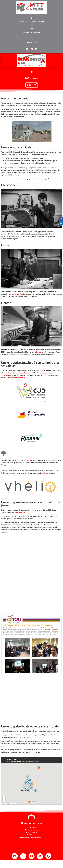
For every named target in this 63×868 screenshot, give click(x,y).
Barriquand (37, 352)
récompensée (31, 460)
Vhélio (43, 473)
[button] (31, 72)
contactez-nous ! (20, 512)
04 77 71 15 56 (32, 42)
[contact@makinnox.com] (32, 28)
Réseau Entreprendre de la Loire (18, 373)
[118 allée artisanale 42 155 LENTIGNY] (32, 18)
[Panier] (32, 85)
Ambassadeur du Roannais (16, 378)
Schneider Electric (18, 294)
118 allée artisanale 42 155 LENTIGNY (32, 22)
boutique (4, 746)
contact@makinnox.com (32, 32)
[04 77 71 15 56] (32, 39)
